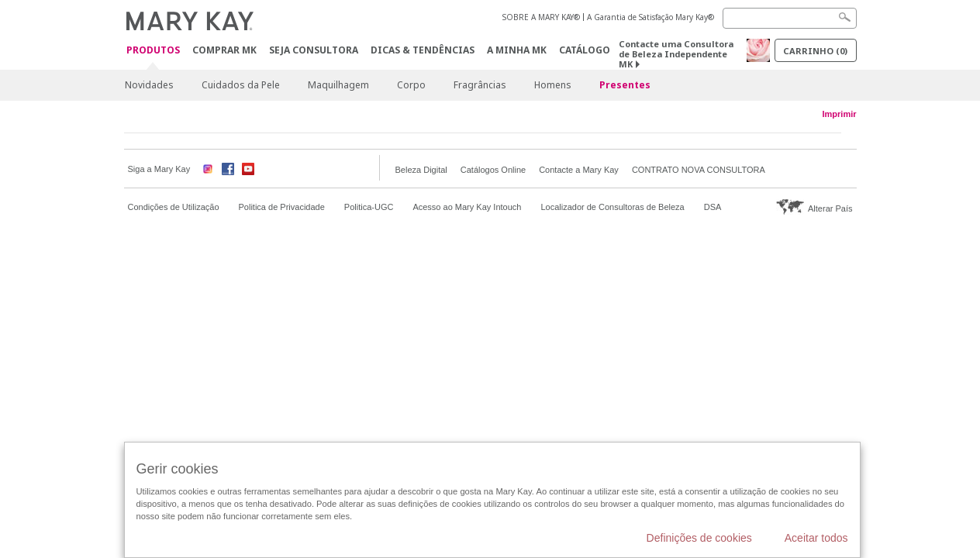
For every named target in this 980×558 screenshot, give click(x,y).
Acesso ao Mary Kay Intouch (467, 207)
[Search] (790, 18)
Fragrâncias (480, 85)
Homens (553, 85)
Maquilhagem (338, 85)
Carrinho (815, 51)
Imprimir (839, 114)
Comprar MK (224, 50)
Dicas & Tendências (423, 50)
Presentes (625, 85)
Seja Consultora (314, 50)
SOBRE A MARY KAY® (541, 17)
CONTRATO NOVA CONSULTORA (699, 170)
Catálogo (585, 50)
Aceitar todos (816, 538)
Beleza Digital (421, 170)
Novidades (149, 85)
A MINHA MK (517, 50)
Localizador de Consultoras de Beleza (612, 207)
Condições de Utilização (174, 207)
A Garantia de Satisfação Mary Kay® (650, 17)
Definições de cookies (699, 538)
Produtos (153, 51)
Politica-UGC (369, 207)
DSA (713, 207)
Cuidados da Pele (241, 85)
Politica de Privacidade (282, 207)
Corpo (411, 85)
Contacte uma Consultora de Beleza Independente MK (676, 54)
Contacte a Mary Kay (579, 170)
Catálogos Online (493, 170)
